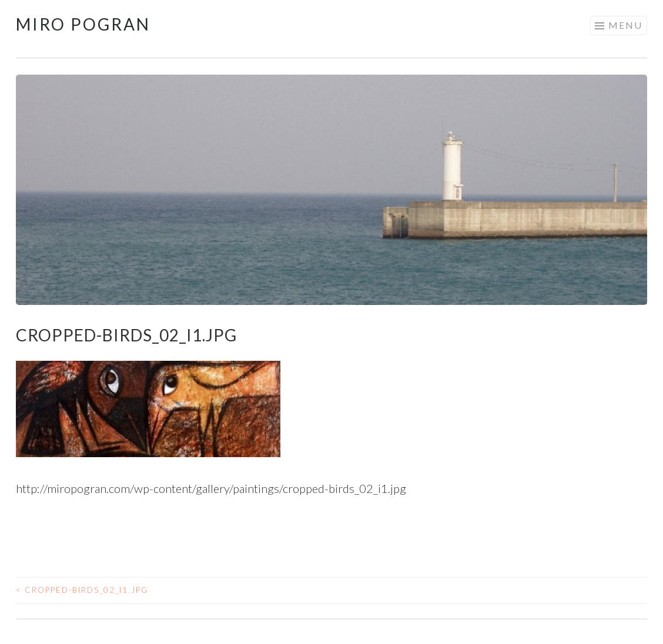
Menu (625, 25)
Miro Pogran (83, 24)
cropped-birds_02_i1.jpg (82, 590)
